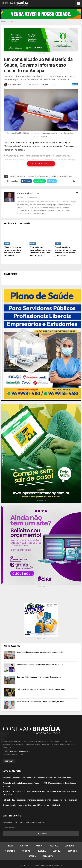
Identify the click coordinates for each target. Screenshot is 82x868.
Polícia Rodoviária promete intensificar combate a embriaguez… (42, 689)
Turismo (26, 851)
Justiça (57, 851)
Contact (9, 761)
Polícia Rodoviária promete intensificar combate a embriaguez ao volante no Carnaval (40, 800)
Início (10, 846)
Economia (70, 846)
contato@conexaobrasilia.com (20, 751)
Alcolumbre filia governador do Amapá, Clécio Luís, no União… (41, 702)
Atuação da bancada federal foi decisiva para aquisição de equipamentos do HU (37, 778)
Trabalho (10, 851)
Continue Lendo (41, 164)
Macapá (54, 176)
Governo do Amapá (42, 176)
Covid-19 (31, 176)
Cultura (42, 851)
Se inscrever (41, 834)
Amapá (75, 84)
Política (54, 846)
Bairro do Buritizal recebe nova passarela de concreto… (39, 677)
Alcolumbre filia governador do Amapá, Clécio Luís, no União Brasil (32, 805)
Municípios (48, 856)
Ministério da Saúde (65, 176)
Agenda (32, 856)
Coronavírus (21, 176)
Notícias (24, 846)
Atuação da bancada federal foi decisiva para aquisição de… (41, 652)
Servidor (72, 851)
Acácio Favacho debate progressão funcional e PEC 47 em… (41, 665)
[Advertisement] (41, 597)
